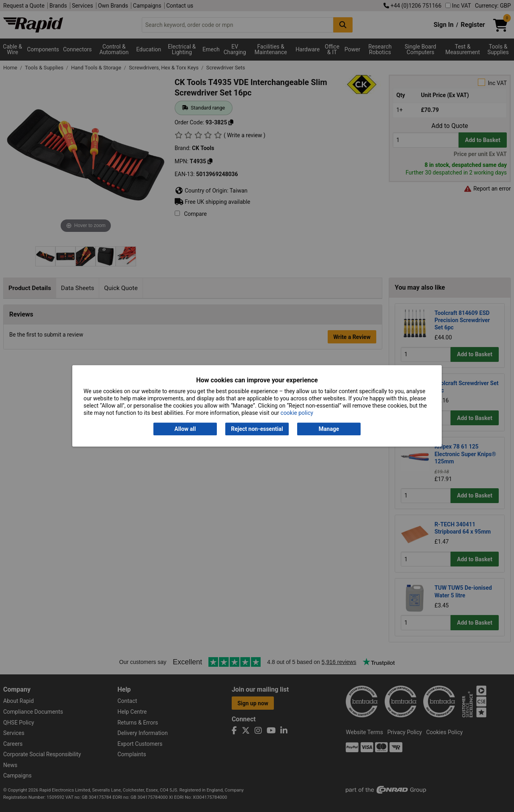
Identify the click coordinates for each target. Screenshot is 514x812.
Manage (329, 429)
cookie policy (297, 413)
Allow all (185, 429)
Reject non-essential (257, 429)
